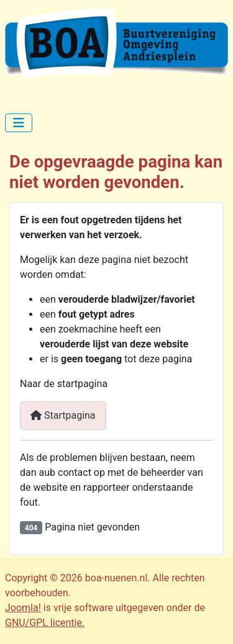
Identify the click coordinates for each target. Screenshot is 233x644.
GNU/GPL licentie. (45, 623)
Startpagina (63, 415)
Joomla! (23, 608)
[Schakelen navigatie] (19, 123)
